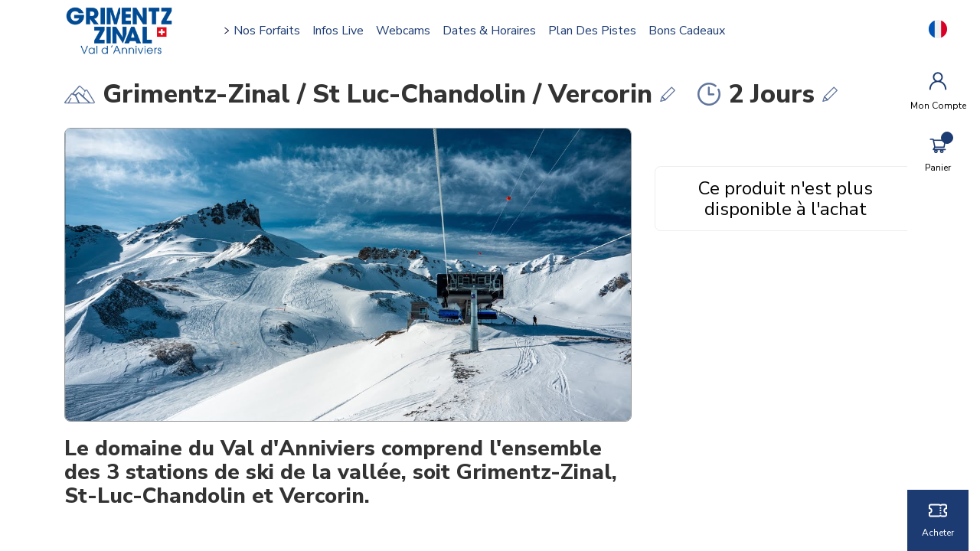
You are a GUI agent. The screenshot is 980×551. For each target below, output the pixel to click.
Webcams (408, 31)
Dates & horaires (495, 31)
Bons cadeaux (692, 31)
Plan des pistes (598, 31)
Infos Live (343, 31)
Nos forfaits (272, 31)
